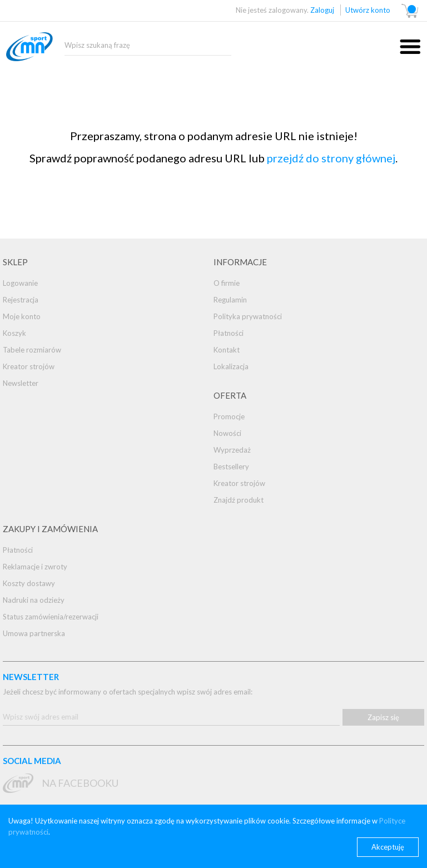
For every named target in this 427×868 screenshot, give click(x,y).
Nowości (227, 433)
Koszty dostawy (29, 583)
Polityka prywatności (248, 316)
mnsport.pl (42, 52)
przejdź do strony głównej (331, 158)
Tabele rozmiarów (32, 350)
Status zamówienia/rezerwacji (51, 617)
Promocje (229, 416)
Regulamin (230, 300)
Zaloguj (322, 10)
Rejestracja (21, 300)
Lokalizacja (231, 366)
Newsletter (21, 383)
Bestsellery (231, 467)
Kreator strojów (29, 366)
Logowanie (20, 283)
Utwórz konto (368, 10)
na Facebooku (80, 783)
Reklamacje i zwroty (35, 567)
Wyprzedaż (232, 450)
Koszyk (14, 333)
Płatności (229, 333)
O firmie (227, 283)
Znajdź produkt (239, 500)
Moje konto (22, 316)
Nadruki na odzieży (34, 600)
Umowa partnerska (34, 633)
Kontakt (227, 350)
